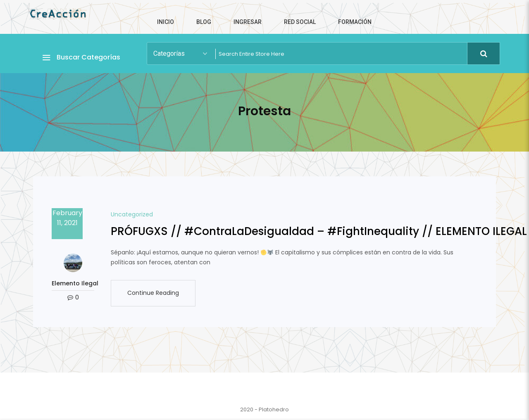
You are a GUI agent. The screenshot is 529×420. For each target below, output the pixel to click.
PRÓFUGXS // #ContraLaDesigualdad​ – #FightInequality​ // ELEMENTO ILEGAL (319, 231)
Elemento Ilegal (73, 283)
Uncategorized (132, 214)
